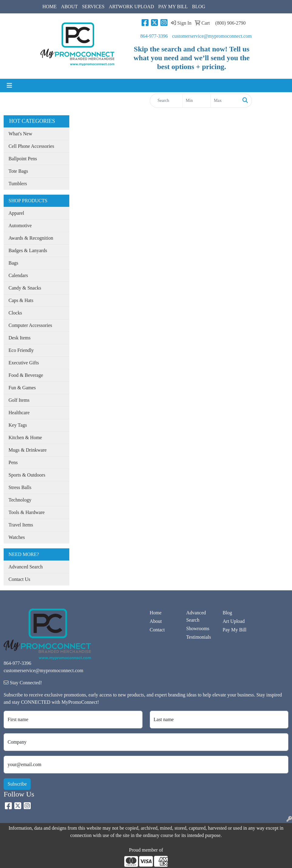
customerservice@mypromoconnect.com (212, 36)
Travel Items (21, 525)
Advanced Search (26, 567)
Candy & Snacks (25, 288)
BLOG (199, 7)
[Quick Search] (166, 101)
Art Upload (234, 621)
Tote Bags (18, 171)
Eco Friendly (21, 350)
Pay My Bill (235, 630)
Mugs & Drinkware (27, 450)
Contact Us (19, 579)
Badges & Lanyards (28, 250)
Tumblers (18, 184)
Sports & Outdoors (27, 475)
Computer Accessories (30, 325)
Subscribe (17, 784)
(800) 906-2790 (231, 23)
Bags (13, 263)
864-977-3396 (154, 36)
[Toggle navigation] (9, 85)
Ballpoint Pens (23, 159)
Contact (157, 630)
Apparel (16, 213)
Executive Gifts (24, 363)
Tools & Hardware (27, 512)
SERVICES (93, 7)
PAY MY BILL (173, 7)
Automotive (20, 226)
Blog (227, 613)
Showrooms (198, 628)
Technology (20, 500)
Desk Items (19, 338)
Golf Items (19, 400)
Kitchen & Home (25, 437)
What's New (20, 134)
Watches (17, 537)
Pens (13, 462)
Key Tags (18, 425)
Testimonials (199, 637)
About (156, 621)
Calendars (18, 275)
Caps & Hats (21, 300)
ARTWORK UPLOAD (131, 7)
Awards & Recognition (31, 238)
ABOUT (69, 7)
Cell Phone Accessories (31, 146)
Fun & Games (22, 388)
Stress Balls (20, 487)
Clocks (15, 313)
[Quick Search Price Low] (197, 101)
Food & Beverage (26, 375)
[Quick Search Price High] (225, 101)
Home (156, 613)
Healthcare (19, 413)
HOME (50, 7)
